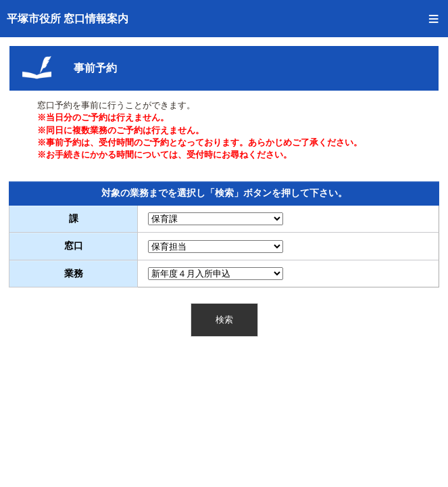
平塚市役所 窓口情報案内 (68, 19)
